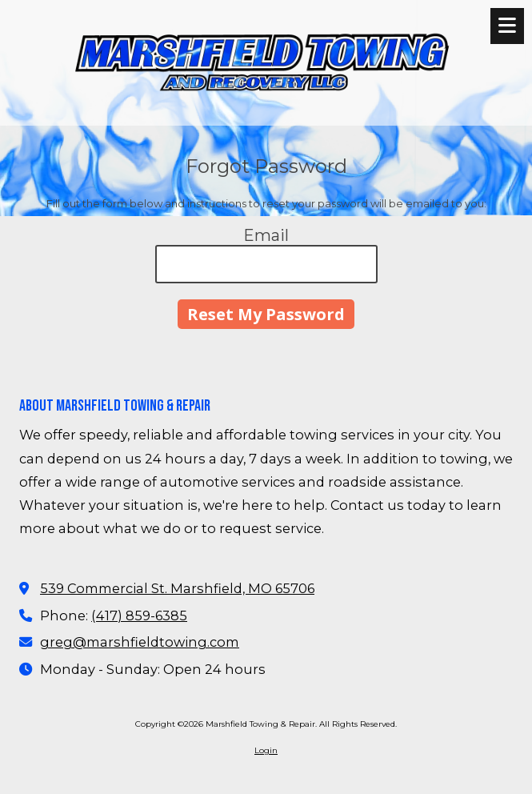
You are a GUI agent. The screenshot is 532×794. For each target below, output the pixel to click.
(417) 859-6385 (139, 616)
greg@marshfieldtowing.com (140, 642)
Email (266, 235)
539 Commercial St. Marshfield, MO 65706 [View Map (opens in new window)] (177, 588)
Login (266, 750)
